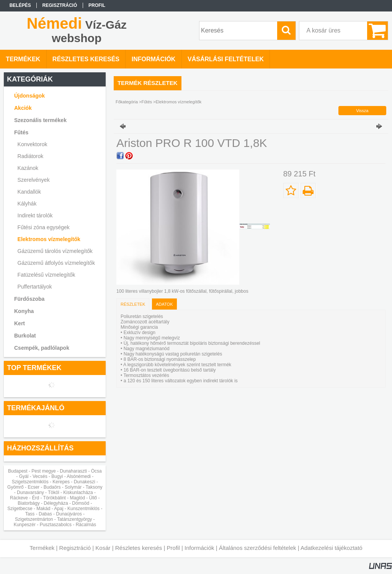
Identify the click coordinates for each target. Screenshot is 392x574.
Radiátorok (31, 156)
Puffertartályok (35, 287)
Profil (173, 548)
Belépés (20, 5)
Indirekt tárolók (35, 215)
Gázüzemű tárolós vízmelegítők (55, 251)
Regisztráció (75, 548)
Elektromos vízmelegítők (49, 239)
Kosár (103, 548)
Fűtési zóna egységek (44, 227)
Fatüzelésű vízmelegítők (47, 275)
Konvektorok (33, 144)
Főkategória (127, 102)
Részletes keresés (139, 548)
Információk (199, 548)
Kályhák (27, 204)
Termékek (42, 548)
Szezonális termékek (40, 120)
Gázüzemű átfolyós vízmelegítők (56, 263)
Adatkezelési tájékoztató (332, 548)
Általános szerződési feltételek (258, 548)
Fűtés (147, 102)
